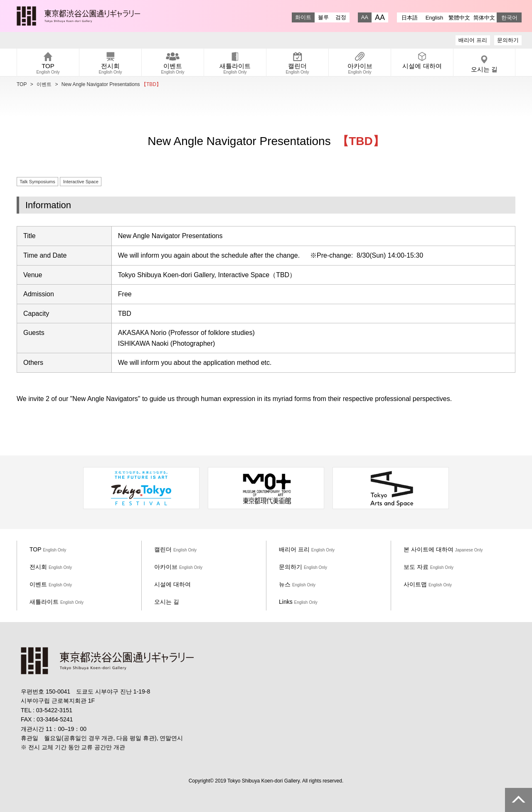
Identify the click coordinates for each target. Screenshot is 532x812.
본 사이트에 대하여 (443, 549)
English (435, 18)
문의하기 (508, 40)
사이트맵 (428, 584)
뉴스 (297, 584)
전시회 (51, 567)
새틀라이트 (57, 602)
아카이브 (178, 567)
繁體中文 (459, 18)
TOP (22, 84)
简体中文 (484, 18)
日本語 (410, 18)
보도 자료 (429, 567)
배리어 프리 (473, 40)
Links (298, 602)
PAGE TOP (518, 800)
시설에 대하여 (172, 584)
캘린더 (175, 549)
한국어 (509, 18)
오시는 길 (167, 602)
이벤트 (44, 84)
